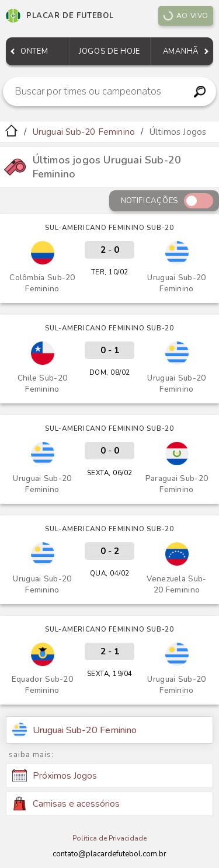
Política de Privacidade (109, 838)
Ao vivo (186, 16)
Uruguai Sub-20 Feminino (84, 132)
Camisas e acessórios (66, 803)
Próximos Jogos (55, 776)
